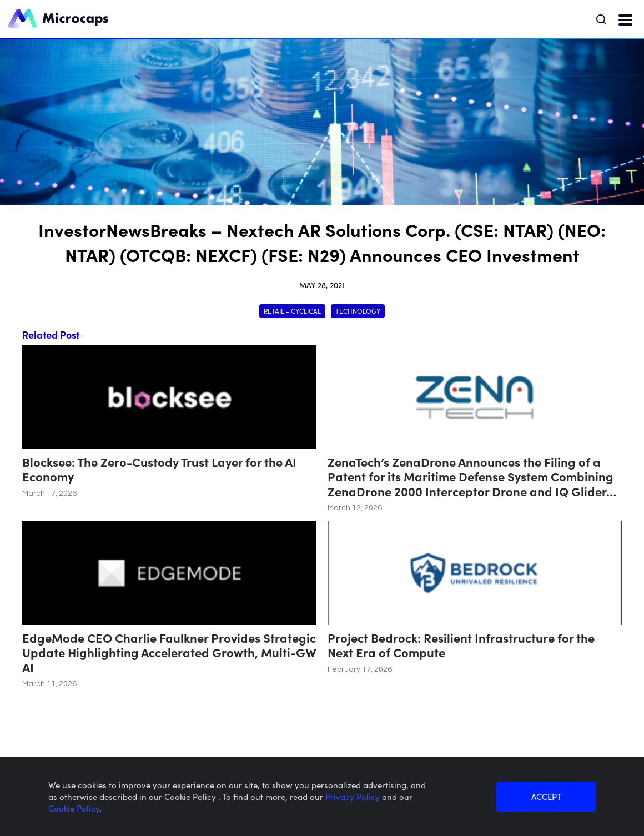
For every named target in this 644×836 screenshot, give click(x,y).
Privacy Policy (354, 796)
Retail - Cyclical (292, 311)
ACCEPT (546, 796)
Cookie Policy (74, 808)
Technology (358, 311)
